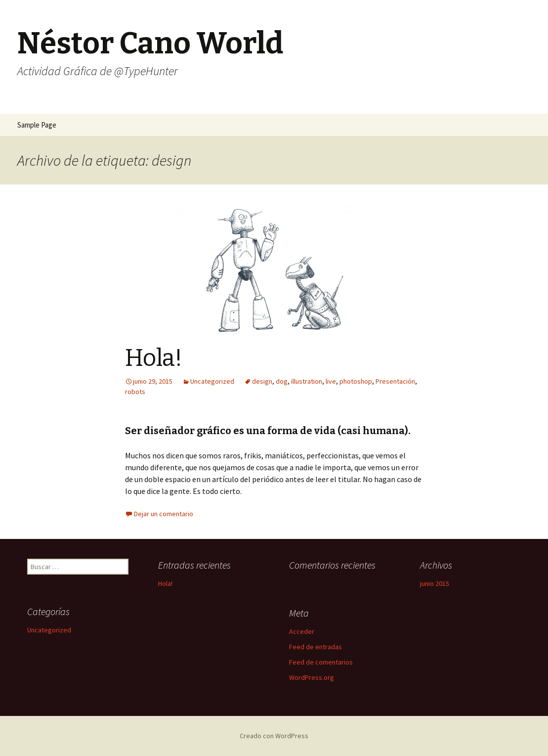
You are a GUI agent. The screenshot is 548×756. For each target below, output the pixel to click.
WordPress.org (312, 677)
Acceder (302, 631)
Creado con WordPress (274, 736)
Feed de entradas (316, 647)
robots (135, 392)
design (262, 381)
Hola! (154, 358)
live (331, 381)
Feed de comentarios (321, 662)
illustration (307, 381)
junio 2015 (435, 583)
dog (282, 381)
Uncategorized (212, 381)
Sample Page (37, 125)
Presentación (395, 381)
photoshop (356, 381)
